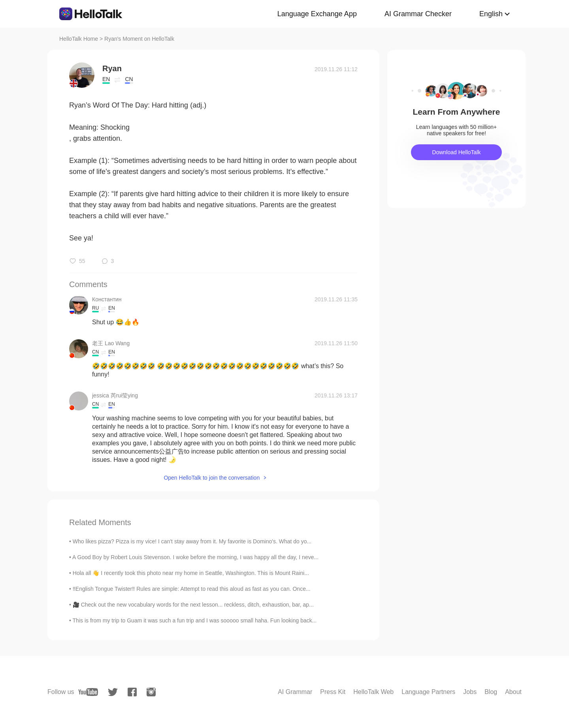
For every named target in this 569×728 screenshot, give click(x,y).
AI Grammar (295, 692)
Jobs (470, 692)
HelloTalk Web (373, 692)
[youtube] (88, 692)
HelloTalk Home (79, 39)
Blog (491, 692)
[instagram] (151, 692)
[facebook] (132, 692)
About (513, 692)
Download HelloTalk (457, 152)
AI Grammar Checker (418, 14)
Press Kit (333, 692)
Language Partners (428, 692)
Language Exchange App (317, 14)
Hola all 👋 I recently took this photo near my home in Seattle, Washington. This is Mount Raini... (191, 573)
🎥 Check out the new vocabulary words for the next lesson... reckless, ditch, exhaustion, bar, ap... (193, 605)
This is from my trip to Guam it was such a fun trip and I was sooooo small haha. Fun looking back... (195, 620)
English (491, 14)
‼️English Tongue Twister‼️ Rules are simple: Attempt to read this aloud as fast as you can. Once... (192, 589)
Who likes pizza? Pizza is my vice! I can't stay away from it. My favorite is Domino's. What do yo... (192, 541)
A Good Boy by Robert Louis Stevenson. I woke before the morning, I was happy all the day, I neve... (195, 557)
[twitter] (113, 692)
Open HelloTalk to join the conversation (212, 478)
